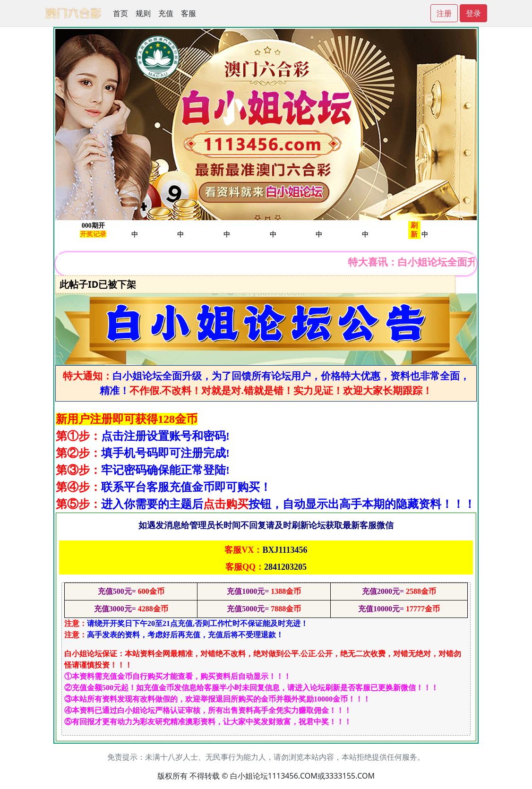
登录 (473, 13)
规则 (143, 13)
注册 (444, 13)
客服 (189, 13)
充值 (166, 13)
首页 (120, 13)
